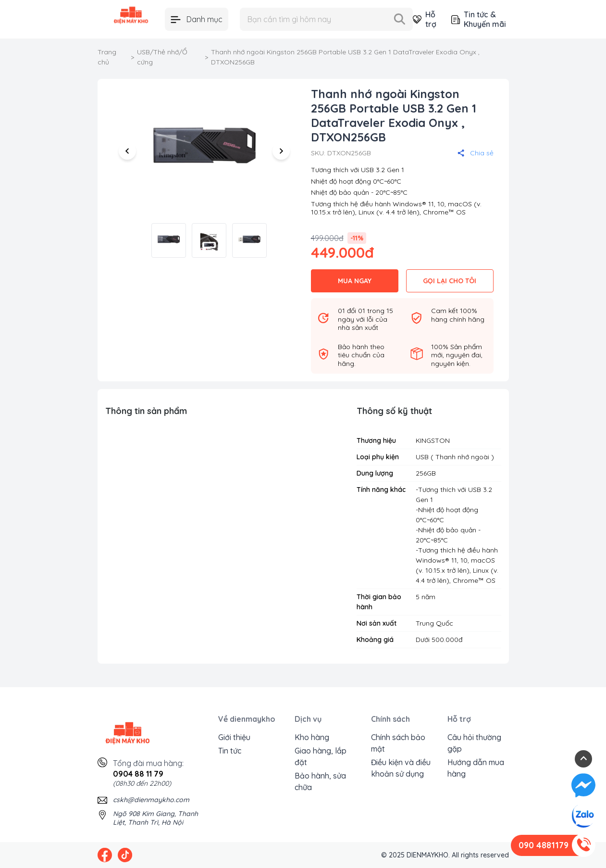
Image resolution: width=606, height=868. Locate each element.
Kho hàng (312, 737)
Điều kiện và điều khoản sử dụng (401, 768)
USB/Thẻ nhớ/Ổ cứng (162, 57)
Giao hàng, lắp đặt (321, 756)
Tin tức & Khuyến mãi (479, 19)
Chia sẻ (476, 153)
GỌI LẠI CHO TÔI (450, 281)
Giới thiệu (234, 737)
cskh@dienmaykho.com (151, 800)
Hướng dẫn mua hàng (476, 768)
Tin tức (230, 751)
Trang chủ (107, 57)
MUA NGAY (355, 281)
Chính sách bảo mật (398, 743)
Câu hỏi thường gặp (474, 743)
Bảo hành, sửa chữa (320, 781)
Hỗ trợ (424, 19)
